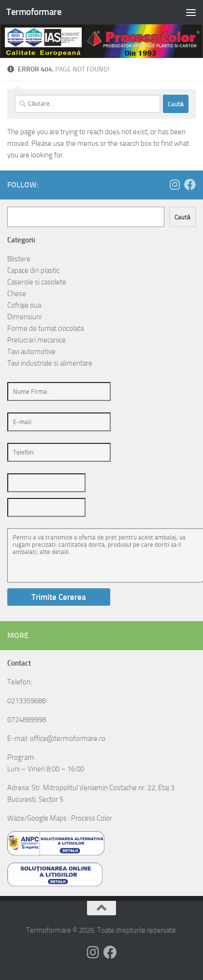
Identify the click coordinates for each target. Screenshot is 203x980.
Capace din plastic (33, 270)
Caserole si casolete (37, 282)
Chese (17, 294)
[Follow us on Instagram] (174, 185)
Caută (182, 217)
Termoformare (34, 12)
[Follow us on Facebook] (190, 185)
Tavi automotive (31, 352)
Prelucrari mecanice (36, 340)
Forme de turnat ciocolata (45, 328)
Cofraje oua (24, 305)
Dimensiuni (24, 317)
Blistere (19, 259)
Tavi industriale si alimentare (50, 363)
